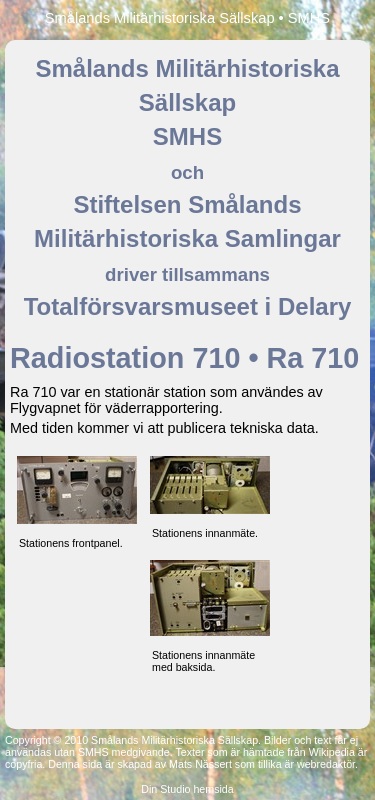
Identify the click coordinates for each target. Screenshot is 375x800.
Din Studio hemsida (187, 789)
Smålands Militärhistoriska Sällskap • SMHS (187, 18)
